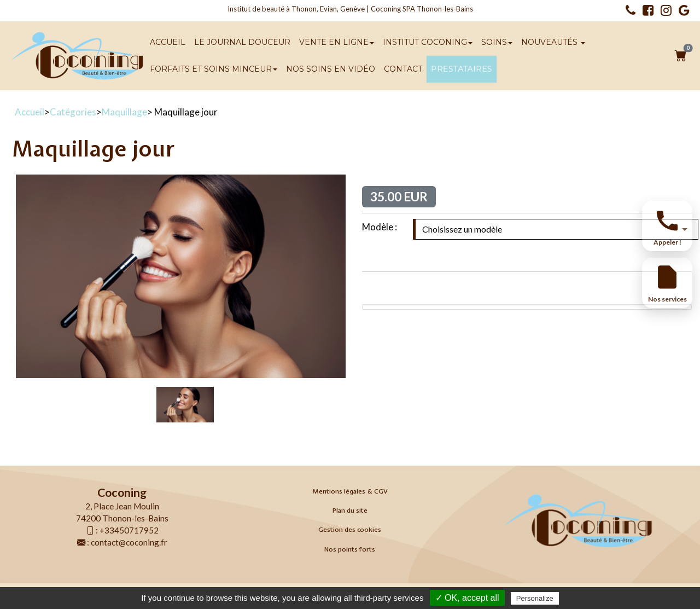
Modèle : (380, 227)
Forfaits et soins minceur (214, 69)
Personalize (535, 598)
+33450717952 (129, 530)
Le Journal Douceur (242, 42)
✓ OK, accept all (467, 598)
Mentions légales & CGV (350, 491)
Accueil (168, 42)
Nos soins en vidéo (331, 69)
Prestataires (461, 69)
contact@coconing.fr (129, 542)
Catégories (73, 112)
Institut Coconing (428, 42)
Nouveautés (553, 42)
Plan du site (350, 511)
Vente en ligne (337, 42)
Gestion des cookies (350, 530)
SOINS (497, 42)
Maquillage (124, 112)
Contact (403, 69)
